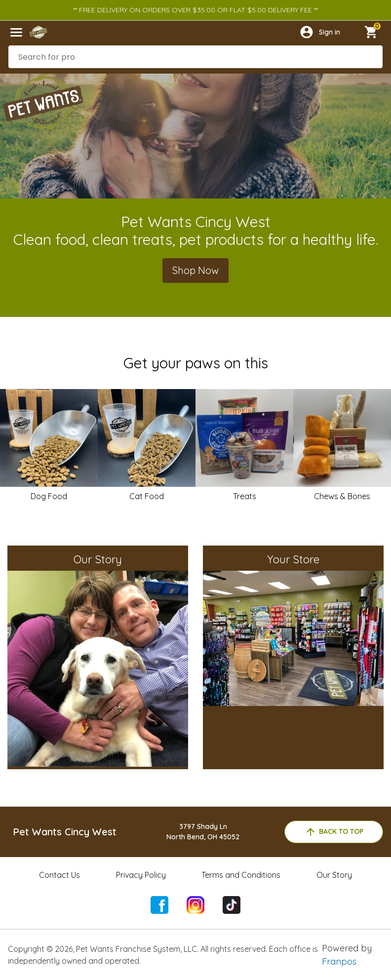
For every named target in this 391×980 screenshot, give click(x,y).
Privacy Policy (141, 875)
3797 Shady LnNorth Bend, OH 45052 (203, 832)
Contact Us (59, 875)
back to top (334, 832)
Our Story (334, 875)
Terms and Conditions (241, 875)
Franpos (339, 961)
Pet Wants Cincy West (65, 832)
